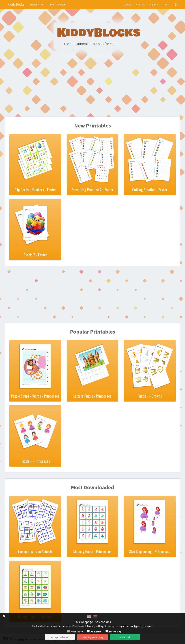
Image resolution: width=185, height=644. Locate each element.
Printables (36, 5)
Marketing (115, 632)
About (128, 5)
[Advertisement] (92, 89)
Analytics (96, 632)
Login (166, 5)
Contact (140, 5)
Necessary (77, 632)
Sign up (154, 5)
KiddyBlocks (16, 4)
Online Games (57, 5)
